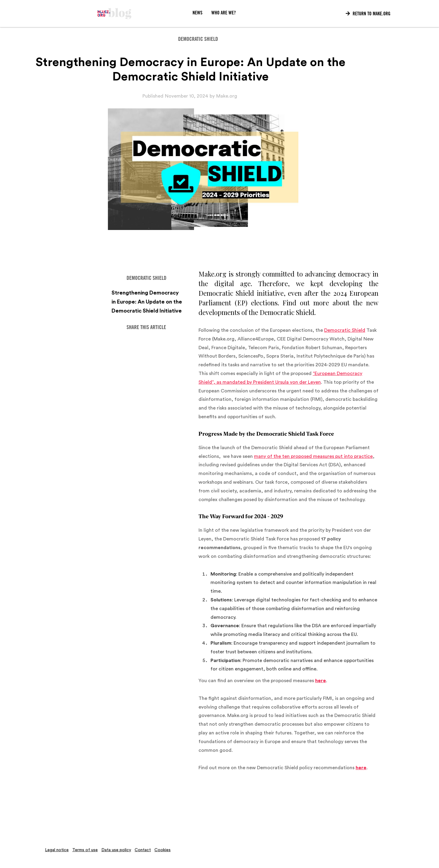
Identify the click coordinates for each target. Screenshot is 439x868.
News (197, 13)
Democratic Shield (345, 330)
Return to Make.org (368, 14)
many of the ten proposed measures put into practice (313, 456)
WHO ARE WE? (224, 13)
